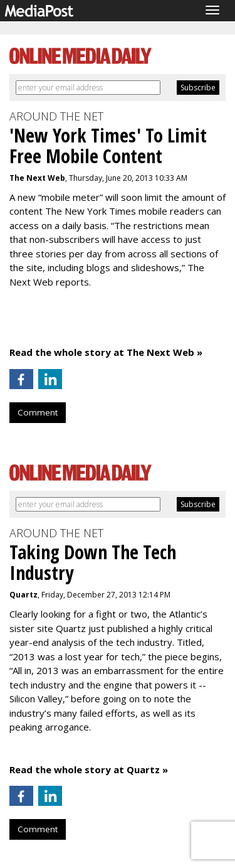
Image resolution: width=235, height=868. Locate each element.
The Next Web (37, 178)
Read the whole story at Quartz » (89, 769)
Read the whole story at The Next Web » (106, 352)
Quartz (23, 595)
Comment (38, 412)
